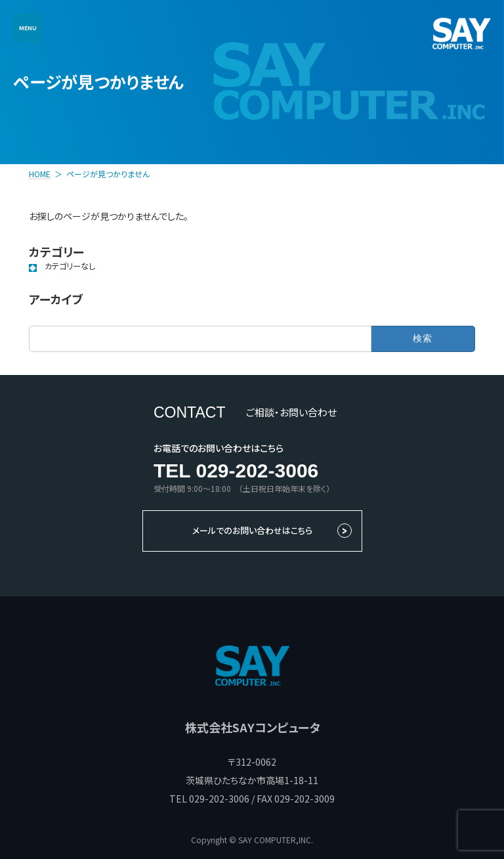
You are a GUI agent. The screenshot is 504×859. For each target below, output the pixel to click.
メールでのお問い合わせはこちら (252, 530)
